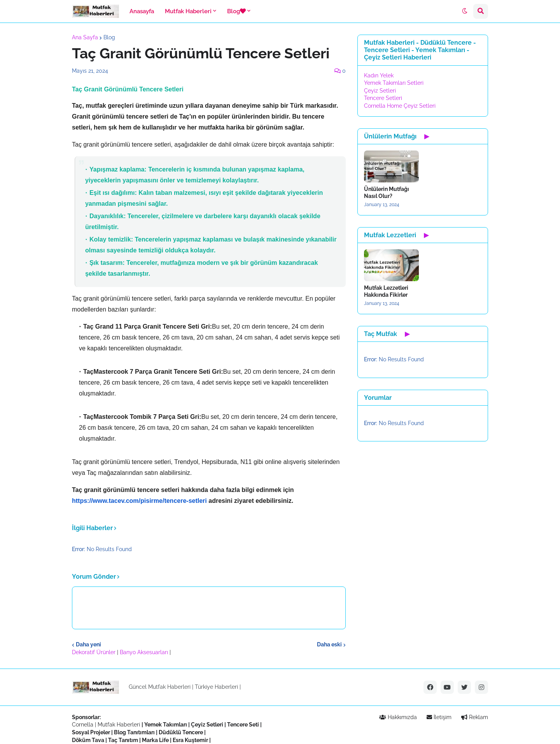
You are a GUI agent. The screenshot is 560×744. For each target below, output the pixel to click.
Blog (109, 37)
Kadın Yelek (379, 75)
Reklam (475, 717)
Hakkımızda (398, 717)
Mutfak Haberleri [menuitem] (188, 11)
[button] (465, 11)
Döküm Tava (88, 740)
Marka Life (155, 740)
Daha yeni (88, 644)
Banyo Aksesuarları (145, 652)
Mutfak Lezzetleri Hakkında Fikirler (386, 291)
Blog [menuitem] (236, 11)
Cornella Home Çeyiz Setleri (400, 106)
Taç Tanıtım (123, 740)
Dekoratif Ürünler (94, 652)
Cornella (83, 725)
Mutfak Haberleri (119, 725)
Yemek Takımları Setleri (394, 83)
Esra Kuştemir (190, 740)
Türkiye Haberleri (216, 687)
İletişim (439, 717)
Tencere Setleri (383, 98)
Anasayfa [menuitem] (142, 11)
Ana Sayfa (85, 37)
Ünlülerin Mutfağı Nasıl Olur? (387, 193)
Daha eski (329, 644)
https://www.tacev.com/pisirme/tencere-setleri (139, 501)
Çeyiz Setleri (380, 91)
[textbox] (209, 296)
